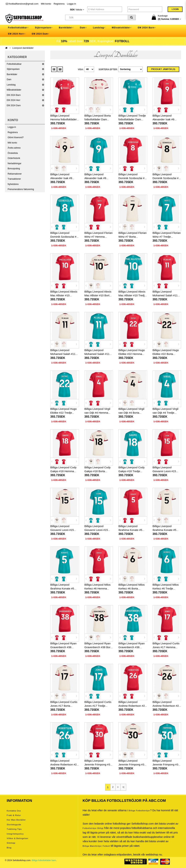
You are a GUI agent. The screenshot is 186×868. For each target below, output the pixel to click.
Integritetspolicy (15, 834)
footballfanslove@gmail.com (22, 4)
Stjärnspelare (13, 69)
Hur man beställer (16, 820)
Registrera (59, 4)
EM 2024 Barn (14, 95)
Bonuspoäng (14, 169)
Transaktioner (14, 179)
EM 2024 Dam (14, 105)
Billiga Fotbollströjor (139, 811)
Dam (9, 79)
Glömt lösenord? (16, 137)
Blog (9, 848)
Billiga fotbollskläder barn (44, 860)
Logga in (72, 4)
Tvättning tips (14, 829)
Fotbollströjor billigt (93, 828)
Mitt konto (46, 4)
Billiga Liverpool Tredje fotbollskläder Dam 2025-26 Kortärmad (132, 119)
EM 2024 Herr (14, 100)
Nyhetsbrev (13, 184)
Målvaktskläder (14, 90)
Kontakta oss (14, 811)
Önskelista (13, 153)
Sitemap (11, 843)
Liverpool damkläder (23, 48)
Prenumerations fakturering (21, 189)
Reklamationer (15, 174)
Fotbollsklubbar (14, 64)
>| (123, 787)
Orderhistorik (14, 158)
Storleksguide (14, 825)
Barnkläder (12, 74)
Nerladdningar (14, 163)
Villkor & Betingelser (18, 838)
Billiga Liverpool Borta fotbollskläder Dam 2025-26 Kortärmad (98, 119)
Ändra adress (14, 148)
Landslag (11, 85)
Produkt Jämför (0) (163, 69)
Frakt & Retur (14, 815)
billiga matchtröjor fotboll (96, 846)
